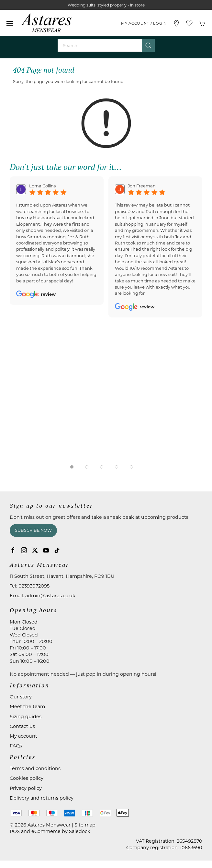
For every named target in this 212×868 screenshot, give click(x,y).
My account (23, 736)
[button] (10, 23)
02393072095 (34, 586)
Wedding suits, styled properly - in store (106, 5)
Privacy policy (26, 788)
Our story (21, 697)
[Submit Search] (148, 45)
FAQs (16, 746)
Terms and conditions (35, 768)
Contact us (22, 726)
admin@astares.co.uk (50, 596)
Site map (85, 825)
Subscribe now (33, 530)
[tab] (72, 467)
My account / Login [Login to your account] (144, 23)
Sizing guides (26, 717)
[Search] (106, 45)
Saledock (80, 831)
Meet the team (27, 707)
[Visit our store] (176, 23)
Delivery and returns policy (42, 798)
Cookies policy (27, 778)
